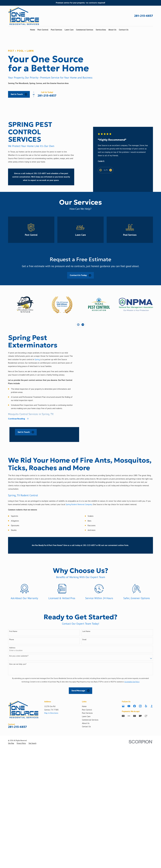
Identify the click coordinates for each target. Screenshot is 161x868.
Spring (37, 380)
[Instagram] (140, 804)
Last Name (86, 729)
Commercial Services (90, 818)
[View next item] (111, 164)
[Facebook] (135, 804)
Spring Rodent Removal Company (79, 602)
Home (84, 804)
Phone (12, 737)
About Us (86, 821)
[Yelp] (146, 804)
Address (12, 746)
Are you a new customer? (19, 754)
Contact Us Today (81, 296)
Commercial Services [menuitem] (85, 30)
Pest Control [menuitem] (43, 30)
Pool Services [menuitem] (56, 30)
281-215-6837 (144, 16)
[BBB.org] (152, 804)
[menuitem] (11, 841)
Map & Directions (51, 811)
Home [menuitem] (33, 30)
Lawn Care (86, 814)
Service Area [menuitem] (101, 30)
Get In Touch (19, 94)
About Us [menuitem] (112, 30)
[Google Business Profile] (123, 804)
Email (84, 737)
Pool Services (87, 811)
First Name (13, 729)
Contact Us (86, 824)
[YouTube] (129, 804)
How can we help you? (18, 762)
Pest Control (87, 808)
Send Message (81, 789)
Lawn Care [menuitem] (69, 30)
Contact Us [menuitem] (124, 30)
